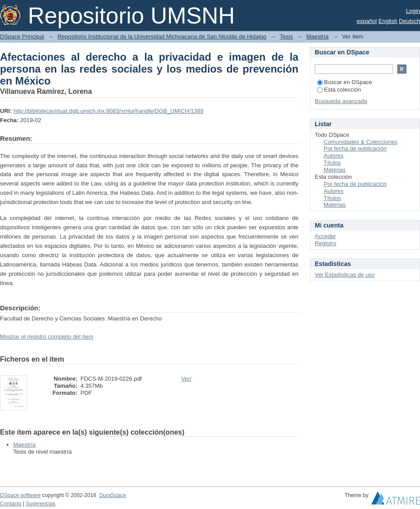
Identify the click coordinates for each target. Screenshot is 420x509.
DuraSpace (112, 495)
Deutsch (409, 21)
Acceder (325, 236)
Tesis (286, 37)
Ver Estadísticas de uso (345, 275)
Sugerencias (40, 504)
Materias (335, 170)
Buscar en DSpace (344, 82)
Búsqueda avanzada (341, 101)
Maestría (318, 37)
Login (413, 11)
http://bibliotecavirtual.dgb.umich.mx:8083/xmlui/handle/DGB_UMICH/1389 (108, 111)
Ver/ (186, 379)
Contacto (11, 504)
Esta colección (339, 90)
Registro (325, 243)
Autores (334, 156)
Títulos (332, 163)
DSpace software (20, 495)
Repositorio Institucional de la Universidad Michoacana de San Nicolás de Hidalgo (162, 37)
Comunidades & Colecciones (361, 142)
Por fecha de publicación (355, 148)
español (367, 21)
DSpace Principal (22, 37)
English (388, 21)
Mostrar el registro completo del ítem (47, 337)
